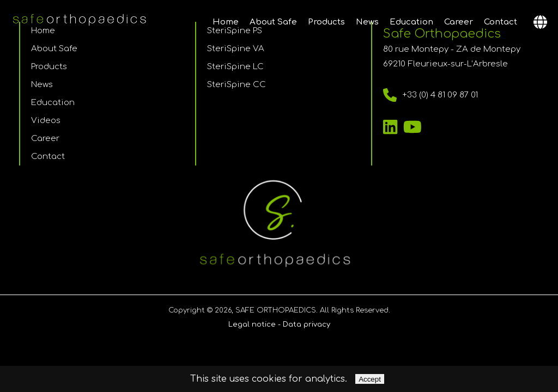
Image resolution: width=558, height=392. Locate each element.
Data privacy (307, 324)
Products (326, 22)
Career (459, 22)
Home (226, 22)
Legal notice (252, 324)
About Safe (273, 22)
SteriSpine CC (236, 85)
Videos (46, 121)
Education (411, 22)
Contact (501, 22)
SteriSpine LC (235, 67)
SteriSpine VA (236, 49)
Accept (370, 379)
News (367, 22)
